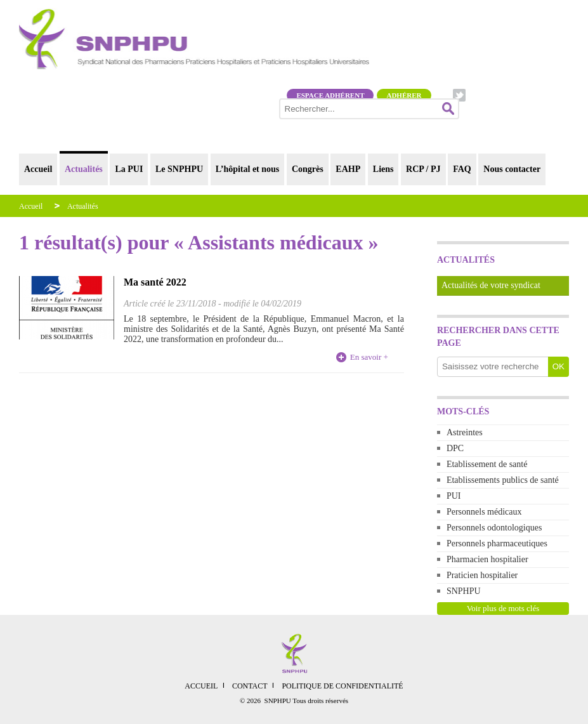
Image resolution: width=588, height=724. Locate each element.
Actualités (84, 169)
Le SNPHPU (179, 169)
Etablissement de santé (487, 464)
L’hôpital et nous (248, 169)
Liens (383, 169)
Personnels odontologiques (494, 528)
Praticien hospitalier (482, 575)
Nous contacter (512, 169)
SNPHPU (464, 591)
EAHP (348, 169)
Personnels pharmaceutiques (497, 543)
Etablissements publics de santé (503, 480)
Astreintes (465, 432)
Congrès (308, 169)
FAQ (462, 169)
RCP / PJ (423, 169)
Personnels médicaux (484, 512)
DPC (455, 448)
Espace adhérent (330, 95)
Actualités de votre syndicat (491, 285)
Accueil (38, 169)
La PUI (129, 169)
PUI (454, 496)
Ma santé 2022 (155, 282)
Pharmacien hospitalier (487, 559)
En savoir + (369, 357)
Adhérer (404, 95)
